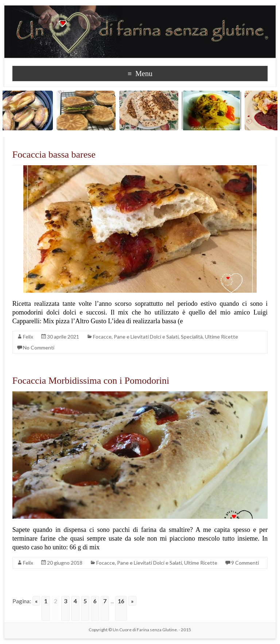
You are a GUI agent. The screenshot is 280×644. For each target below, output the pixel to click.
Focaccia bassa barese (54, 155)
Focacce (102, 337)
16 (121, 601)
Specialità (192, 337)
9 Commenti (245, 563)
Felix (28, 337)
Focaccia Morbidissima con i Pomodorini (91, 381)
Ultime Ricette (221, 337)
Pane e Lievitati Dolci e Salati (146, 337)
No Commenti (39, 347)
